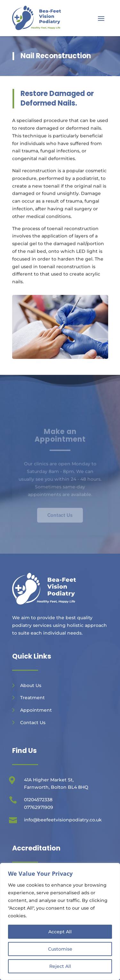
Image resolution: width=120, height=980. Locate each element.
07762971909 (39, 807)
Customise (60, 949)
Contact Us (33, 723)
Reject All (60, 966)
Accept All (60, 932)
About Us (31, 685)
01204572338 (38, 800)
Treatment (32, 698)
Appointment (36, 710)
